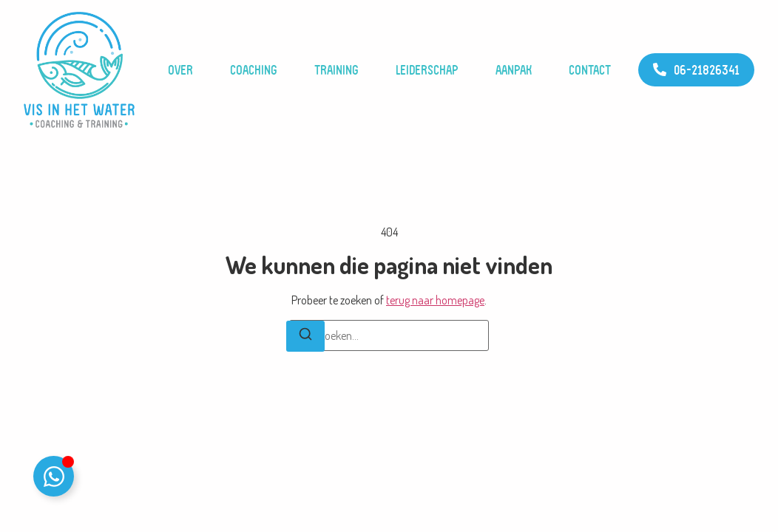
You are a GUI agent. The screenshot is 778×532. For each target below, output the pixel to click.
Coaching (254, 70)
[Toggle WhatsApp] (54, 476)
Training (336, 70)
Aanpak (514, 70)
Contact (590, 70)
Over (180, 70)
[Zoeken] (305, 336)
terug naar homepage (435, 300)
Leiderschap (427, 70)
